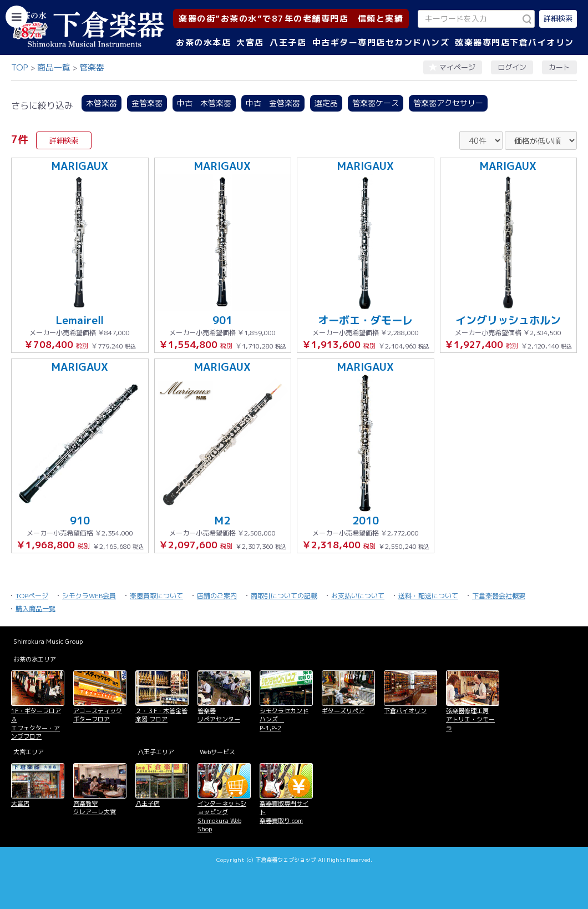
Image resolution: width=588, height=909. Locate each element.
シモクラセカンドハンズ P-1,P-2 (284, 719)
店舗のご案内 (217, 596)
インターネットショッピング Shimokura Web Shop (222, 816)
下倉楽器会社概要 (499, 596)
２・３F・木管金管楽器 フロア (161, 715)
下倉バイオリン (405, 711)
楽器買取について (156, 596)
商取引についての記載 (284, 596)
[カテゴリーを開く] (17, 17)
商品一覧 (54, 67)
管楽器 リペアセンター (219, 715)
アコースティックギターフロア (98, 715)
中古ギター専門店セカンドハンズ (381, 42)
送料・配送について (428, 596)
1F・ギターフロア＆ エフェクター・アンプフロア (36, 724)
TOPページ (32, 596)
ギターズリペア (343, 711)
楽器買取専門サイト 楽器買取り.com (284, 812)
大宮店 (250, 42)
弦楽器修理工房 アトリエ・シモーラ (470, 719)
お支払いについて (358, 596)
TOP (20, 67)
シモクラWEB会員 (89, 596)
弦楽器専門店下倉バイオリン (514, 42)
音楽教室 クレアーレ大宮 (95, 808)
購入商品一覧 (36, 608)
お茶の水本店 (203, 42)
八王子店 (288, 42)
